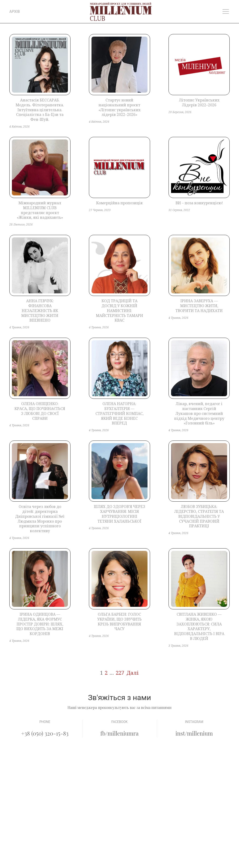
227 (120, 673)
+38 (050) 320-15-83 (45, 733)
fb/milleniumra (119, 733)
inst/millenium (194, 733)
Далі (133, 673)
